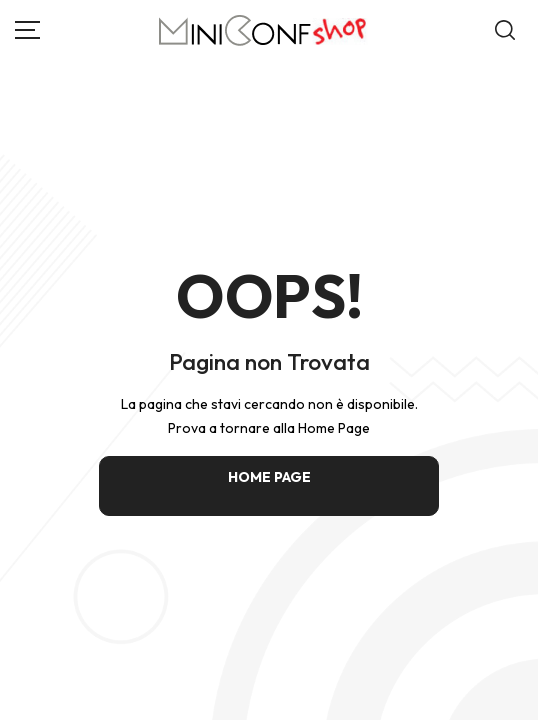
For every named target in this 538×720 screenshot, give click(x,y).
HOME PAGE (269, 477)
